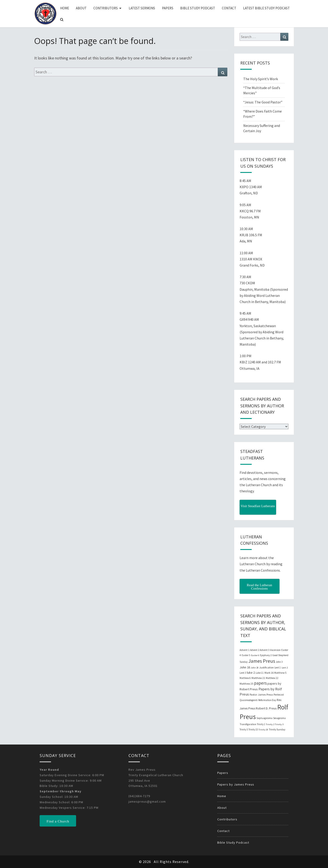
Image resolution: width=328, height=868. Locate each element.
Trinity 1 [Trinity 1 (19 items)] (261, 724)
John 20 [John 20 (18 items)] (255, 668)
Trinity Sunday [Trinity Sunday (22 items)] (277, 729)
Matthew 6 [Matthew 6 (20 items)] (245, 678)
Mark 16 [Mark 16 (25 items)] (269, 673)
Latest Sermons (142, 8)
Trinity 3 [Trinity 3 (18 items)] (279, 724)
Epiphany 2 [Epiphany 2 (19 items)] (266, 655)
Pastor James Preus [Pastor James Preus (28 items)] (261, 694)
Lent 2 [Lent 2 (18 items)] (285, 668)
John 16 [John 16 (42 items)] (245, 667)
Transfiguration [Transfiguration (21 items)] (248, 724)
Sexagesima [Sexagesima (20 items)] (279, 718)
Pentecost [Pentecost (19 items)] (279, 695)
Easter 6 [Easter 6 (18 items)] (255, 655)
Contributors (106, 8)
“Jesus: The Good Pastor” (263, 102)
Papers (168, 8)
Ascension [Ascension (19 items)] (275, 650)
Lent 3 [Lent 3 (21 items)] (243, 673)
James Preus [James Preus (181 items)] (262, 661)
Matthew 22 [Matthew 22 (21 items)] (272, 678)
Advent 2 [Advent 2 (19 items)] (255, 650)
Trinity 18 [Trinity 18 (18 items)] (263, 730)
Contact (229, 8)
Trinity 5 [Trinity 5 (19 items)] (244, 729)
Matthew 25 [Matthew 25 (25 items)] (246, 684)
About (81, 8)
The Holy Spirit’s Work (261, 79)
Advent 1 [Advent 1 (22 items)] (245, 650)
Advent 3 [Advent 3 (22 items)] (265, 650)
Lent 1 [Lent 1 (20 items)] (278, 668)
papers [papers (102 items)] (260, 683)
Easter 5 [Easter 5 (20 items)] (246, 655)
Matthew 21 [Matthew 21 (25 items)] (258, 678)
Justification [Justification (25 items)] (266, 667)
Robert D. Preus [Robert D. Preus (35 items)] (266, 708)
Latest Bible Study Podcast (266, 8)
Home (65, 8)
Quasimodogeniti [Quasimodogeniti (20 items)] (249, 700)
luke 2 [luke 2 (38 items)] (251, 673)
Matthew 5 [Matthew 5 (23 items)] (280, 673)
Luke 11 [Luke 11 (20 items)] (260, 673)
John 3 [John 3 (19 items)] (279, 662)
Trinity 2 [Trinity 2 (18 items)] (270, 724)
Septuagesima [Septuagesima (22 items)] (264, 718)
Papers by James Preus (236, 784)
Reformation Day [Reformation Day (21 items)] (267, 700)
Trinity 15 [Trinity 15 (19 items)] (253, 729)
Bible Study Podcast (198, 8)
